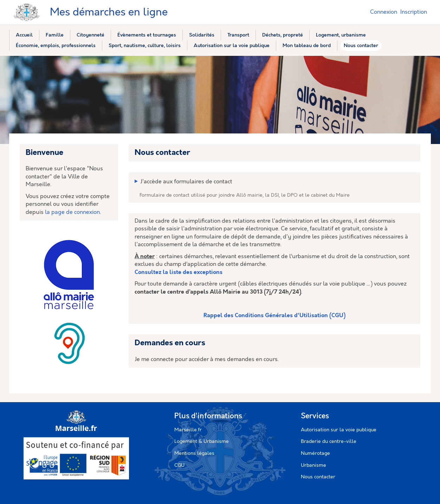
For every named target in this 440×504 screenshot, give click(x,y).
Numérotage (315, 453)
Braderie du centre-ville (329, 441)
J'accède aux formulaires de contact (186, 182)
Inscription (414, 12)
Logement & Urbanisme (202, 441)
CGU (179, 465)
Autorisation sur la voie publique (339, 430)
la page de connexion (72, 212)
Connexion (384, 12)
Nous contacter (318, 477)
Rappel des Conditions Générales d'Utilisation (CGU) (274, 316)
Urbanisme (313, 465)
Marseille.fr (188, 430)
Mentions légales (194, 453)
